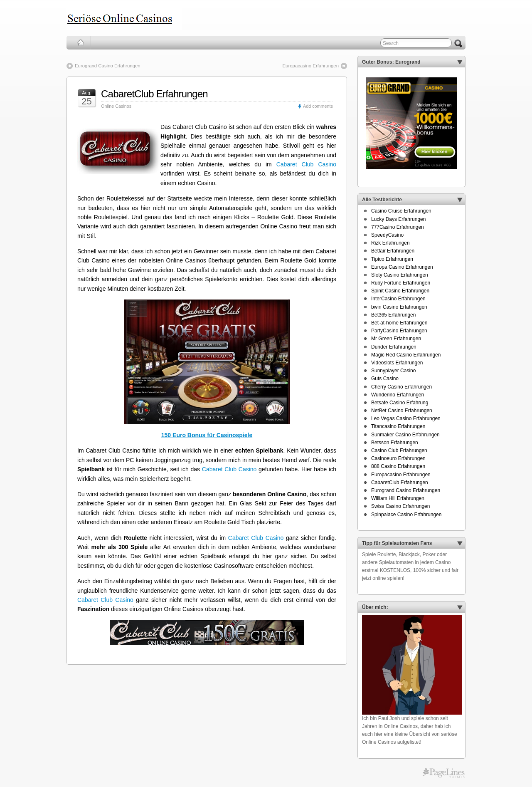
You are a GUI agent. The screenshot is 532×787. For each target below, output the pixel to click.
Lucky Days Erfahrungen (398, 219)
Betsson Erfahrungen (395, 443)
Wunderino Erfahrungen (398, 395)
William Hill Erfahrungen (398, 498)
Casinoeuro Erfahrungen (398, 458)
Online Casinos (116, 106)
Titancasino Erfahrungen (398, 426)
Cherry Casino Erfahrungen (401, 387)
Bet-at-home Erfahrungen (399, 323)
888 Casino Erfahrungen (398, 466)
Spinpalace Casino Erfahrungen (406, 515)
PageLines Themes (444, 773)
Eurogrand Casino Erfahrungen (108, 66)
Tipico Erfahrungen (392, 259)
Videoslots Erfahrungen (397, 363)
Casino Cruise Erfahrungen (401, 211)
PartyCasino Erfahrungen (399, 331)
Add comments (318, 106)
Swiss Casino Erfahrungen (400, 506)
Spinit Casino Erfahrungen (400, 291)
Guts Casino (385, 379)
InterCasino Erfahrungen (398, 299)
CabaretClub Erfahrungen (154, 94)
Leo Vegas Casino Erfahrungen (406, 418)
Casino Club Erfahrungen (399, 450)
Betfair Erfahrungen (393, 251)
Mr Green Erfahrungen (396, 339)
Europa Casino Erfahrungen (402, 267)
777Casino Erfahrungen (398, 227)
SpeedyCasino (387, 235)
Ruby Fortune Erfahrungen (401, 283)
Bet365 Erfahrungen (393, 315)
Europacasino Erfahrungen (310, 66)
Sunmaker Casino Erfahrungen (405, 435)
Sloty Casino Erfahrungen (400, 275)
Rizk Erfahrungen (390, 243)
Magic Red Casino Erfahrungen (406, 355)
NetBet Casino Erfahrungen (402, 411)
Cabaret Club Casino (306, 164)
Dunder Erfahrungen (394, 347)
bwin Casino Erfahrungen (399, 307)
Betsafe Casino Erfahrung (400, 403)
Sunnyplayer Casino (393, 371)
